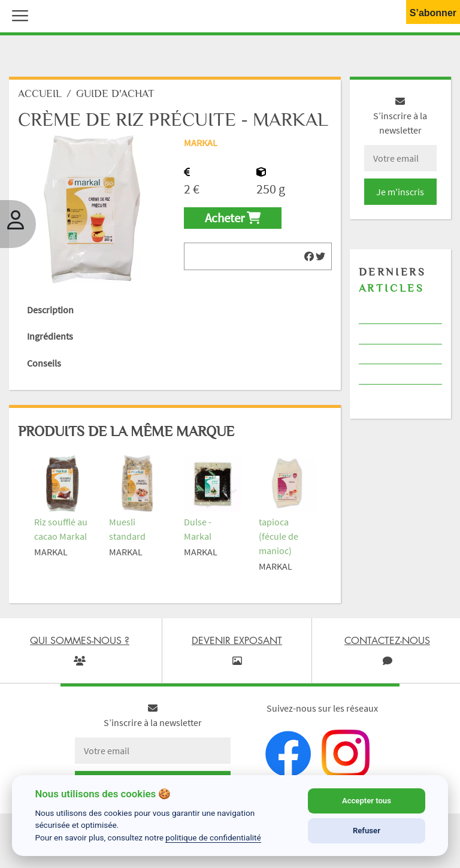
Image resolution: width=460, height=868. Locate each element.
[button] (17, 14)
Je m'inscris (400, 193)
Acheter (233, 219)
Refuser (367, 831)
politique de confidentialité (213, 837)
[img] (309, 258)
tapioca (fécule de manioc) (279, 537)
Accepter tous (367, 801)
